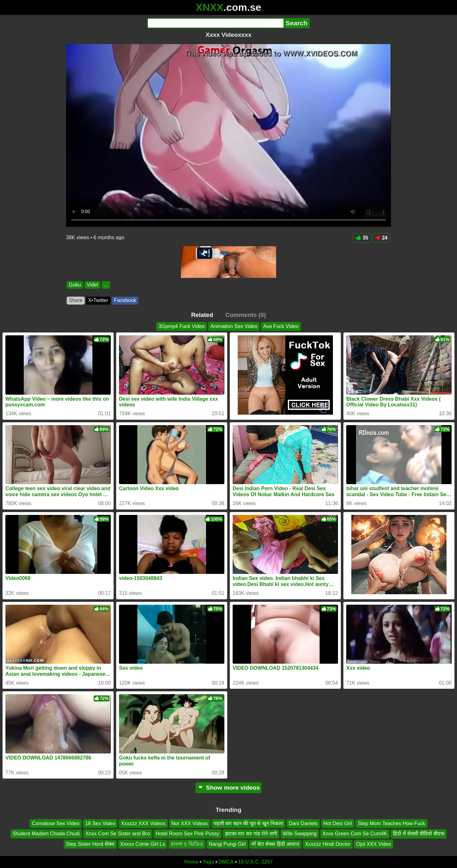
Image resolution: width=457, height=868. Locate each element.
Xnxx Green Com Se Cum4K (355, 834)
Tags (209, 862)
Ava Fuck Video (281, 326)
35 (362, 238)
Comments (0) (246, 315)
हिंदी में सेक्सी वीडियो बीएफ (419, 834)
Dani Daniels (303, 823)
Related (202, 315)
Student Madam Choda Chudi (46, 834)
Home (191, 862)
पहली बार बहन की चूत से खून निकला (248, 823)
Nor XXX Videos (190, 823)
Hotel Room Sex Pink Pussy (188, 834)
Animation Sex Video (234, 326)
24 (381, 238)
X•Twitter (98, 300)
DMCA (226, 862)
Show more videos (229, 788)
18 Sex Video (100, 823)
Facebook (125, 300)
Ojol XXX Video (374, 844)
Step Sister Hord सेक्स (90, 844)
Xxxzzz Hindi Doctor (328, 844)
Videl (92, 285)
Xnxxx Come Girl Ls (143, 844)
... (106, 285)
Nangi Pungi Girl (227, 844)
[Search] (215, 23)
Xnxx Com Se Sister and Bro (118, 834)
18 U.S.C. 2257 (255, 862)
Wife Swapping (300, 834)
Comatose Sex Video (56, 823)
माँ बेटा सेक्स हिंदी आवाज (275, 844)
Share (76, 300)
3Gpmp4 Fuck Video (182, 326)
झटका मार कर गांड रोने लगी (251, 834)
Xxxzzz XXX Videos (143, 823)
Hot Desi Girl (338, 823)
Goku (75, 285)
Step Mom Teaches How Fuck (391, 823)
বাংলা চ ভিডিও (187, 844)
